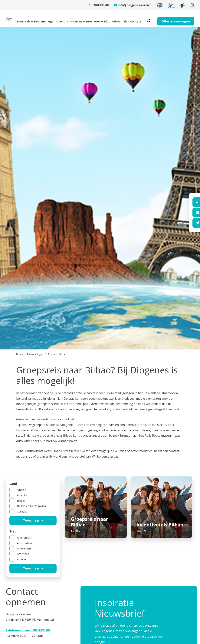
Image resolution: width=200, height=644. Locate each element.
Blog (118, 19)
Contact (152, 19)
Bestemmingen (42, 19)
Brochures (102, 19)
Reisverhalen (134, 19)
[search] (166, 19)
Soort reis (20, 19)
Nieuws (83, 19)
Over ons (65, 19)
